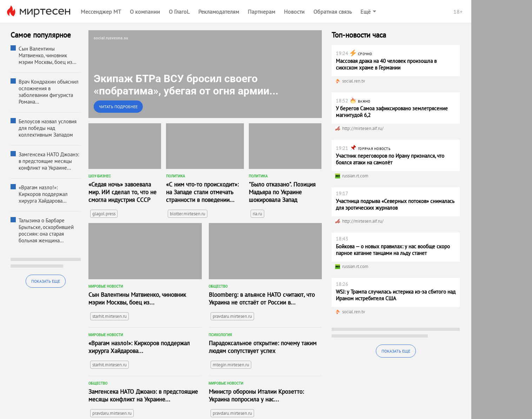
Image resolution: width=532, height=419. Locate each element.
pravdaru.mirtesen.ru (232, 316)
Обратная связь (332, 12)
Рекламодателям (219, 12)
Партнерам (261, 12)
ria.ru (257, 214)
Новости (294, 12)
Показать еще (46, 281)
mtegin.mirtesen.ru (231, 365)
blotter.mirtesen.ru (188, 214)
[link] (205, 74)
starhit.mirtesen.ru (109, 316)
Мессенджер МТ (101, 12)
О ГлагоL (179, 12)
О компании (145, 12)
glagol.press (104, 214)
